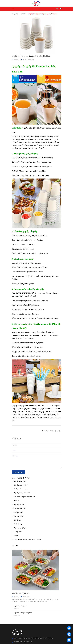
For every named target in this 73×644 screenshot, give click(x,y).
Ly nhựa (16, 501)
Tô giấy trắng (18, 524)
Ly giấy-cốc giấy (19, 512)
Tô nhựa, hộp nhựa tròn (21, 489)
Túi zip (16, 536)
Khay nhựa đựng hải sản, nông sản (24, 497)
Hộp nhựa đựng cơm (20, 481)
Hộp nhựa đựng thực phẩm (22, 493)
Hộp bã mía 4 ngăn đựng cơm (23, 613)
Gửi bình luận (18, 472)
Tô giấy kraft (17, 532)
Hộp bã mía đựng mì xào (20, 593)
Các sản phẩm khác (20, 508)
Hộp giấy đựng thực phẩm (22, 528)
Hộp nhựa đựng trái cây (21, 485)
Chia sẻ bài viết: (47, 431)
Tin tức (15, 546)
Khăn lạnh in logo (19, 516)
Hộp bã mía (17, 520)
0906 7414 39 (28, 642)
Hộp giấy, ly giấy (19, 504)
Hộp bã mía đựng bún (20, 606)
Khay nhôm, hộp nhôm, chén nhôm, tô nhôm (27, 540)
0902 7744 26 (18, 642)
